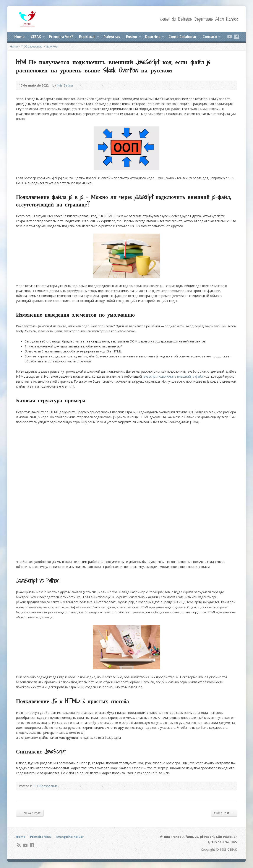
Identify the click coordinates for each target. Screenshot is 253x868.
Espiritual (87, 37)
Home (19, 37)
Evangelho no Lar (70, 837)
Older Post (224, 813)
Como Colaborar (182, 37)
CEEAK (36, 37)
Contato (210, 37)
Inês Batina (65, 85)
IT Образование (32, 46)
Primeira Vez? (61, 37)
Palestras (112, 37)
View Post (52, 46)
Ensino (132, 37)
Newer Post (30, 813)
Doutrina (153, 37)
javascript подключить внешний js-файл (173, 376)
